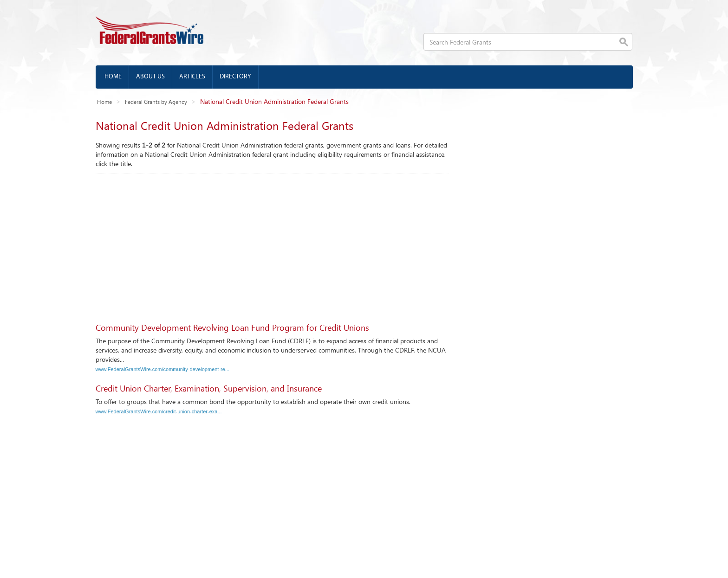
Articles (192, 77)
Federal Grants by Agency (156, 102)
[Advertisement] (272, 243)
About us (150, 77)
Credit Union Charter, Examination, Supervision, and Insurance (209, 388)
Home (113, 77)
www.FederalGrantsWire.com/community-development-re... (163, 369)
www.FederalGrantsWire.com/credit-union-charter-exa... (159, 411)
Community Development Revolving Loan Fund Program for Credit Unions (232, 328)
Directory (235, 77)
